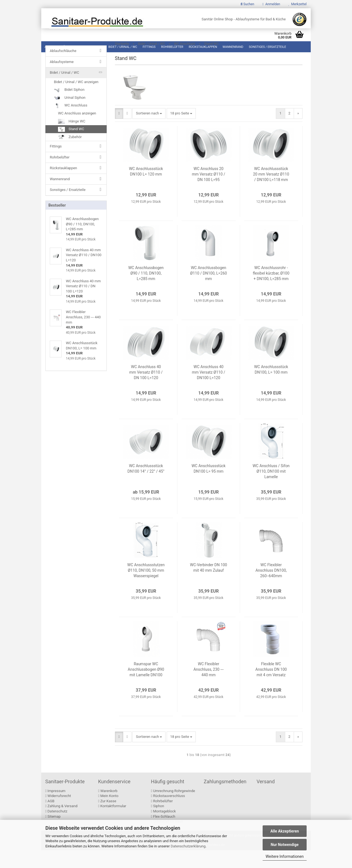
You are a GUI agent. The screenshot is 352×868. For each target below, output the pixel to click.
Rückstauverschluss (168, 814)
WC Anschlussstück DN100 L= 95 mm (208, 486)
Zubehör (70, 149)
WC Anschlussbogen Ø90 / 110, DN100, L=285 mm (146, 291)
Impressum (55, 809)
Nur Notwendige (285, 845)
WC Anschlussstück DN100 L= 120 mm (146, 189)
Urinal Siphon (70, 110)
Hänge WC (72, 134)
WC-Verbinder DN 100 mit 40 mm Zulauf (209, 585)
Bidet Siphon (69, 102)
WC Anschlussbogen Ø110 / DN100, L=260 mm (208, 291)
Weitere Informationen (285, 856)
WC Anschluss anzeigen (77, 126)
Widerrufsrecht (58, 814)
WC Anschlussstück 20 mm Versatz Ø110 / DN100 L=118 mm (271, 192)
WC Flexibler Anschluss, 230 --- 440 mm (208, 687)
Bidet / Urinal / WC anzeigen (76, 94)
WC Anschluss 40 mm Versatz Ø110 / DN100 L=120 (209, 390)
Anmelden (271, 4)
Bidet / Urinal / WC (123, 47)
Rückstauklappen (203, 47)
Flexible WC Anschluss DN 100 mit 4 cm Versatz (271, 687)
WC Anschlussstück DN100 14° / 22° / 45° (146, 486)
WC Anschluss (71, 118)
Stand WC (71, 142)
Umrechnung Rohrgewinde (173, 809)
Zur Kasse (107, 819)
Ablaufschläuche (59, 47)
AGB (50, 819)
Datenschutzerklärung (188, 846)
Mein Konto (108, 814)
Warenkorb (108, 809)
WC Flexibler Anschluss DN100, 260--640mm (271, 588)
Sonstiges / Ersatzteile (268, 47)
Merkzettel (298, 4)
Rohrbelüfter (172, 47)
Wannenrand (233, 47)
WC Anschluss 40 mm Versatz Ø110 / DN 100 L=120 (146, 390)
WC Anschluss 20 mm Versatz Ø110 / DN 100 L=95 (209, 192)
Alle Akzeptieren (285, 831)
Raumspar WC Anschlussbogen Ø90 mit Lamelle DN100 (146, 687)
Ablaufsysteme (91, 47)
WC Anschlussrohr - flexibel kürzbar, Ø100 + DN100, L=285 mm (271, 291)
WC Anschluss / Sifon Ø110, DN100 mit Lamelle (271, 489)
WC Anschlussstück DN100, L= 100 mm (271, 387)
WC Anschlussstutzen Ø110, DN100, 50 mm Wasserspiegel (146, 588)
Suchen (247, 4)
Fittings (149, 47)
